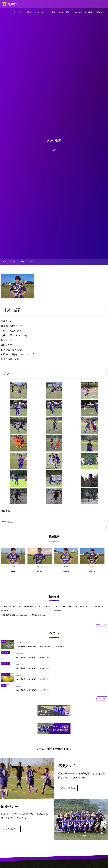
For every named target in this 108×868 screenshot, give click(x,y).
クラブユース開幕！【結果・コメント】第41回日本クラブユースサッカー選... (79, 606)
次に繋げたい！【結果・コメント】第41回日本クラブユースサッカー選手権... (26, 606)
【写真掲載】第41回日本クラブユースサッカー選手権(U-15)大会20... (23, 615)
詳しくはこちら (68, 788)
